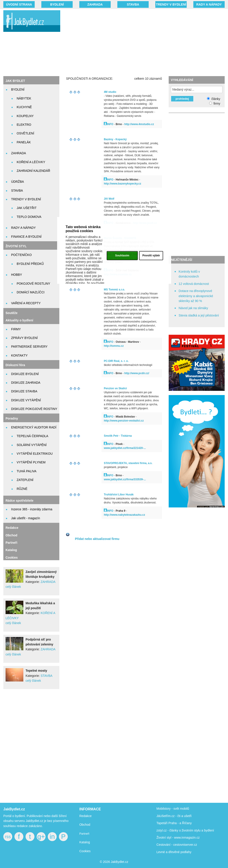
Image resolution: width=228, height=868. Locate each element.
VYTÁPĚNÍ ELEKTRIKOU (35, 454)
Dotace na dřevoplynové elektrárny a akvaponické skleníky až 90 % (196, 296)
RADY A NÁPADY (209, 4)
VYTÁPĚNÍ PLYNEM (31, 462)
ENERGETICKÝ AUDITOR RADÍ (34, 427)
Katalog (11, 550)
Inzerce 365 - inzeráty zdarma (32, 509)
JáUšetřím (164, 816)
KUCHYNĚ (24, 107)
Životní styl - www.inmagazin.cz (178, 838)
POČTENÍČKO (21, 255)
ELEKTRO (24, 125)
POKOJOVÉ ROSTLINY (33, 284)
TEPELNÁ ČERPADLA (32, 436)
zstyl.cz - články (167, 830)
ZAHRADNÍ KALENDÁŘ (33, 171)
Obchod (11, 535)
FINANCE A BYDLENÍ (26, 237)
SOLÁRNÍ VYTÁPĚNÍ (32, 445)
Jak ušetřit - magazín (26, 518)
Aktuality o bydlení (19, 320)
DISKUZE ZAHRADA (26, 383)
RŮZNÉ (22, 489)
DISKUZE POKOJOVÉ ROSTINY (34, 409)
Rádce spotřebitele (19, 501)
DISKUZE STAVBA (24, 391)
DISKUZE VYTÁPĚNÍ (26, 400)
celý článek (13, 587)
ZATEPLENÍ (25, 480)
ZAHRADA (95, 4)
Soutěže (12, 313)
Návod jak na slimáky (193, 308)
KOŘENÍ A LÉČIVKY (31, 162)
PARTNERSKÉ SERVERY (29, 347)
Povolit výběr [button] (151, 256)
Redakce (12, 528)
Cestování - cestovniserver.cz (177, 845)
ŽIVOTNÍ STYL (16, 246)
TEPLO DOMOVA (29, 217)
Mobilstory (164, 809)
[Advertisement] (147, 42)
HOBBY (17, 275)
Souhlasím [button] (122, 256)
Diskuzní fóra (15, 365)
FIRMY (16, 329)
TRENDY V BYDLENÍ (171, 4)
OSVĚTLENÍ (25, 133)
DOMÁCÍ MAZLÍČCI (31, 292)
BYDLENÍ (57, 4)
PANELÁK (24, 142)
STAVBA (133, 4)
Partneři (11, 543)
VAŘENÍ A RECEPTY (26, 303)
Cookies (12, 558)
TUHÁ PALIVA (27, 471)
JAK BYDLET (15, 81)
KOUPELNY (25, 116)
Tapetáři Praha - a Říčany (174, 823)
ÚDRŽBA (18, 182)
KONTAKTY (19, 355)
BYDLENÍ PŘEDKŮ (30, 264)
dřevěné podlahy (180, 852)
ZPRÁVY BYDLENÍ (24, 338)
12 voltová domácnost (194, 284)
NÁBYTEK (24, 98)
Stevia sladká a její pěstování (199, 315)
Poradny (12, 418)
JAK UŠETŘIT (27, 208)
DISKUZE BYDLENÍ (25, 374)
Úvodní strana (19, 4)
